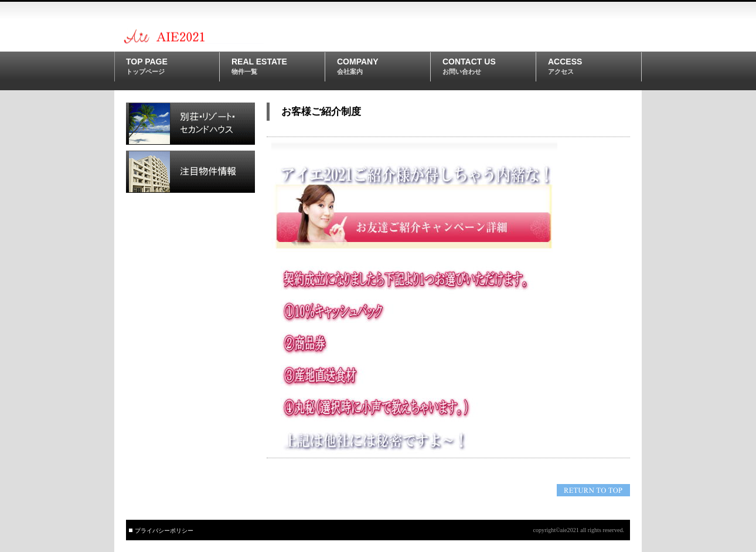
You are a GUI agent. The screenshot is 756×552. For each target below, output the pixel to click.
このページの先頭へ (593, 490)
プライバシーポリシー (164, 531)
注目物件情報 (190, 172)
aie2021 (205, 36)
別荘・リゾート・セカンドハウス (190, 124)
